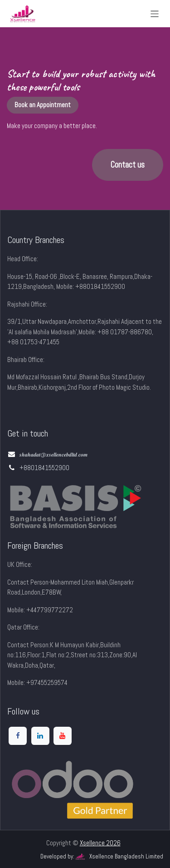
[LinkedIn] (40, 736)
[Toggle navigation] (155, 13)
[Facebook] (18, 736)
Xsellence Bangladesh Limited (119, 857)
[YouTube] (63, 736)
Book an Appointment (43, 105)
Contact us (128, 165)
